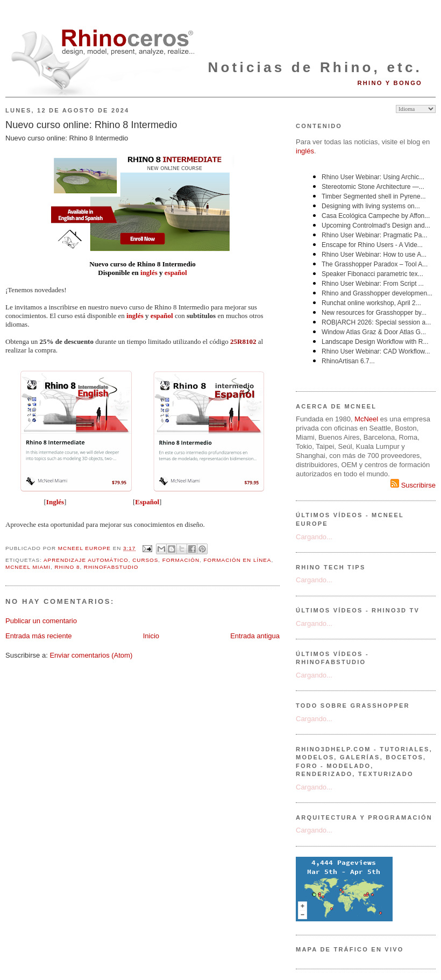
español (176, 273)
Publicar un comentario (41, 621)
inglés (149, 273)
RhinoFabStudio (111, 567)
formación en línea (238, 560)
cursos (145, 560)
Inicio (151, 636)
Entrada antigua (255, 636)
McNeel (366, 419)
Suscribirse (413, 485)
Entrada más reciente (39, 636)
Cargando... (314, 537)
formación (181, 560)
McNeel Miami (28, 567)
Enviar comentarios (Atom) (91, 655)
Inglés (55, 502)
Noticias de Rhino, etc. (315, 67)
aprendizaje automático (86, 560)
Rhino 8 (67, 567)
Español (147, 502)
